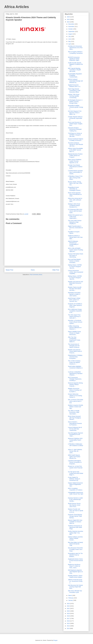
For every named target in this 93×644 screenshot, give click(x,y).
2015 (68, 623)
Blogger (55, 640)
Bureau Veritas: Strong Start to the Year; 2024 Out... (75, 183)
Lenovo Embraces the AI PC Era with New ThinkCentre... (75, 429)
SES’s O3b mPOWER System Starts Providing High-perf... (75, 250)
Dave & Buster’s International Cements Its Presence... (75, 423)
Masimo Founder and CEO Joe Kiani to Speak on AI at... (76, 511)
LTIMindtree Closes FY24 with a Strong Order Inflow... (75, 178)
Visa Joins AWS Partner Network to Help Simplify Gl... (75, 222)
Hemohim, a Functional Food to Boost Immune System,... (75, 322)
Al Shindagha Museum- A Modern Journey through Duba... (75, 102)
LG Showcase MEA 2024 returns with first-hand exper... (75, 211)
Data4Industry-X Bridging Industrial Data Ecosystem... (75, 357)
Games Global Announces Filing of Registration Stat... (75, 484)
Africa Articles (17, 7)
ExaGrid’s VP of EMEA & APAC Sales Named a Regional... (75, 305)
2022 (68, 606)
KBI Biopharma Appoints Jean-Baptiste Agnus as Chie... (75, 572)
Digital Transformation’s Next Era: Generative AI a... (75, 228)
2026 (68, 17)
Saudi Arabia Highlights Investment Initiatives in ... (75, 368)
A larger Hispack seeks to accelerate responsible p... (75, 118)
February (71, 598)
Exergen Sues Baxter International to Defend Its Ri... (75, 167)
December (71, 24)
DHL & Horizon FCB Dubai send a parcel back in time (76, 401)
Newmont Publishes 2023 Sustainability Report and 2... (75, 440)
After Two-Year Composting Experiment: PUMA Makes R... (74, 339)
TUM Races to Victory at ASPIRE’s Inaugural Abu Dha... (75, 135)
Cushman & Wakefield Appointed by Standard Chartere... (75, 373)
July (70, 36)
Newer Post (9, 270)
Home (33, 270)
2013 (68, 628)
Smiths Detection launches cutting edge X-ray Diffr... (76, 533)
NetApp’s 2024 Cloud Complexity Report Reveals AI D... (74, 205)
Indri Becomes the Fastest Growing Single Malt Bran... (75, 587)
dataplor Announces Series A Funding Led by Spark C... (75, 390)
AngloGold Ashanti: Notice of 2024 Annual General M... (75, 561)
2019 (68, 613)
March (70, 595)
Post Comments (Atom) (36, 275)
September (72, 32)
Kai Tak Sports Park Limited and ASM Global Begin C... (76, 473)
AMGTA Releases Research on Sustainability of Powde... (73, 244)
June (70, 39)
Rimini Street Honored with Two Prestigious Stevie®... (74, 418)
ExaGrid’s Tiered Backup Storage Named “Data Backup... (75, 516)
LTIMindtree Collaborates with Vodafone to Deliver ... (76, 446)
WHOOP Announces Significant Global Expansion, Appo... (74, 59)
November (71, 27)
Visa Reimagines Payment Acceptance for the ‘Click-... (75, 435)
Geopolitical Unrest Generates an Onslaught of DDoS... (75, 189)
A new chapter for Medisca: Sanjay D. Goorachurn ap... (74, 479)
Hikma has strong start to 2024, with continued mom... (75, 200)
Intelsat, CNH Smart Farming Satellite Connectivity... (74, 96)
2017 (68, 618)
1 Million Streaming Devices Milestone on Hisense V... (75, 328)
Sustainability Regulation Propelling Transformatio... (75, 75)
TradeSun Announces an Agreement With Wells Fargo (75, 527)
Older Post (56, 270)
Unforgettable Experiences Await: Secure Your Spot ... (76, 494)
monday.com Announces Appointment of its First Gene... (75, 48)
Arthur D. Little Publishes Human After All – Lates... (75, 451)
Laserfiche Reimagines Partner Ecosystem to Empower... (75, 462)
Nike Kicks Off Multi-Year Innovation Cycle (75, 592)
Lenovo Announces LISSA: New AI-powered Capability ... (76, 272)
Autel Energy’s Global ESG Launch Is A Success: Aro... (74, 300)
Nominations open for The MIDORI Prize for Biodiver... (75, 555)
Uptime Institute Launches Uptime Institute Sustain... (75, 538)
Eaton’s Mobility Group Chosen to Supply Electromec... (74, 333)
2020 (68, 611)
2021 (68, 608)
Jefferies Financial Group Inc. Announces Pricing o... (75, 581)
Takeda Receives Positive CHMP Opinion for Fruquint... (75, 156)
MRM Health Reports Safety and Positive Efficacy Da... (74, 457)
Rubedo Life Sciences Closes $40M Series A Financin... (75, 351)
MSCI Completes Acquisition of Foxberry (75, 489)
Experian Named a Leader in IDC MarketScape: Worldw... (75, 499)
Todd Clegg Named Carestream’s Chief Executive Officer (74, 90)
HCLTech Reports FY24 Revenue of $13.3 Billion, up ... (75, 113)
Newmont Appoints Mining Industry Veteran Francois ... (75, 385)
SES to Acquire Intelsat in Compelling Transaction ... (75, 53)
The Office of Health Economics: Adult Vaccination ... (74, 412)
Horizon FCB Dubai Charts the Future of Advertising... (76, 255)
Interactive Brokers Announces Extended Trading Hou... (75, 129)
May (70, 41)
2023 (68, 604)
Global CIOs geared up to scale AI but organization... (75, 217)
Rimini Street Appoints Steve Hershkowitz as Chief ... (75, 194)
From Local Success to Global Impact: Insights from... (75, 124)
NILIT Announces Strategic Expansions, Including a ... (75, 379)
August (70, 34)
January (71, 600)
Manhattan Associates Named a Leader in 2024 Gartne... (74, 294)
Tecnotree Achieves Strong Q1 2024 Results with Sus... (75, 144)
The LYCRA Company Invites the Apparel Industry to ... (74, 362)
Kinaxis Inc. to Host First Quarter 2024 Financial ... (75, 468)
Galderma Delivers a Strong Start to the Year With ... (75, 237)
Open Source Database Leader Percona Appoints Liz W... (75, 161)
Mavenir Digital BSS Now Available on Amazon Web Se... (75, 522)
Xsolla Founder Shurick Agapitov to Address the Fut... (75, 64)
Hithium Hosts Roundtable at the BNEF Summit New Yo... (75, 150)
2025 (68, 19)
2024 (68, 22)
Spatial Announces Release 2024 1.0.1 (74, 86)
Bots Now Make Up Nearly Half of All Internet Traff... (75, 544)
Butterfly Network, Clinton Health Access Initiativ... (75, 576)
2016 (68, 621)
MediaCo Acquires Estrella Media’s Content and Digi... (75, 407)
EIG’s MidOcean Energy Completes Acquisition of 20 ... (75, 311)
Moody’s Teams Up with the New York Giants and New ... (75, 289)
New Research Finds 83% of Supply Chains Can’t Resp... (75, 549)
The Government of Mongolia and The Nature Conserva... (74, 346)
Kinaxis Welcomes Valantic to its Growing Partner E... (75, 396)
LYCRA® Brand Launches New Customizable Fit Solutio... (75, 172)
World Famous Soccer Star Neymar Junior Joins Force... (74, 505)
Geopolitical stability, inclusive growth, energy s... (76, 107)
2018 (68, 616)
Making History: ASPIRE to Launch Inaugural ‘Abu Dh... (75, 267)
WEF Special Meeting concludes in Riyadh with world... (74, 70)
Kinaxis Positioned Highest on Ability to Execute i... (76, 140)
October (71, 29)
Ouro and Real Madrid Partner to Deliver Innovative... (74, 261)
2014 (68, 626)
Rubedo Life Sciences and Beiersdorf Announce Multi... (75, 283)
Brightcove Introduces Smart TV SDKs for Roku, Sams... (74, 566)
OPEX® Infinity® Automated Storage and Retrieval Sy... (75, 81)
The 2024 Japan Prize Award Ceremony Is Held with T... (74, 316)
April (70, 44)
